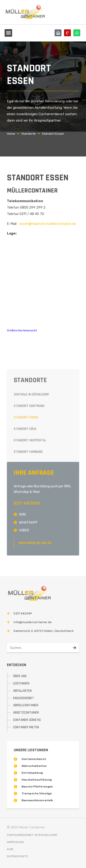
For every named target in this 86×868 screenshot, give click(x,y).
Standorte (29, 134)
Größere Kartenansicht (22, 330)
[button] (8, 33)
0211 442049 (27, 503)
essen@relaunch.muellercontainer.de (48, 224)
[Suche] (75, 648)
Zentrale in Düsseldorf (31, 440)
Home (11, 134)
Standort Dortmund (29, 451)
